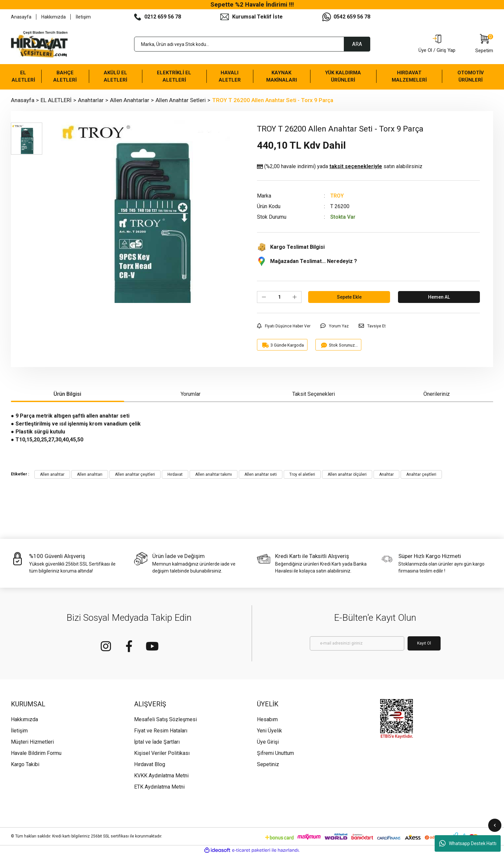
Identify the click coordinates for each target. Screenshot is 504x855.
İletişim (83, 17)
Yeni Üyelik (270, 731)
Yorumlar (191, 394)
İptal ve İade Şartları (157, 742)
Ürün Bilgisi (67, 394)
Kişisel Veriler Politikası (162, 753)
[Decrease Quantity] (264, 297)
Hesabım (267, 719)
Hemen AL (439, 297)
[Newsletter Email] (357, 643)
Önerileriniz (437, 394)
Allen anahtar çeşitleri (135, 474)
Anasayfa (21, 17)
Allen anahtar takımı (214, 474)
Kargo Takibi (25, 764)
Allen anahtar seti (261, 474)
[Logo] (39, 44)
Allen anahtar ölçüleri (347, 474)
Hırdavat (175, 474)
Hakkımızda (54, 17)
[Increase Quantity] (295, 297)
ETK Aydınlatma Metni (159, 787)
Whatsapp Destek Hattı (468, 843)
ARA (357, 44)
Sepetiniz (268, 764)
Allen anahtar (52, 474)
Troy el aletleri (302, 474)
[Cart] (484, 44)
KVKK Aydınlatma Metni (161, 776)
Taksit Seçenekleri (314, 394)
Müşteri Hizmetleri (32, 742)
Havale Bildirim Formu (36, 753)
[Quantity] (279, 297)
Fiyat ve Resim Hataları (161, 731)
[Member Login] (437, 44)
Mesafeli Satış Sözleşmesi (165, 719)
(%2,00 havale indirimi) (340, 167)
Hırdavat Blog (150, 764)
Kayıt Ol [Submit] (424, 643)
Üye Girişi (268, 742)
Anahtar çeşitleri (421, 474)
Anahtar (386, 474)
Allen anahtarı (90, 474)
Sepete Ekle (349, 297)
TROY (337, 196)
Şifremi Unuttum (275, 753)
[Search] (252, 44)
